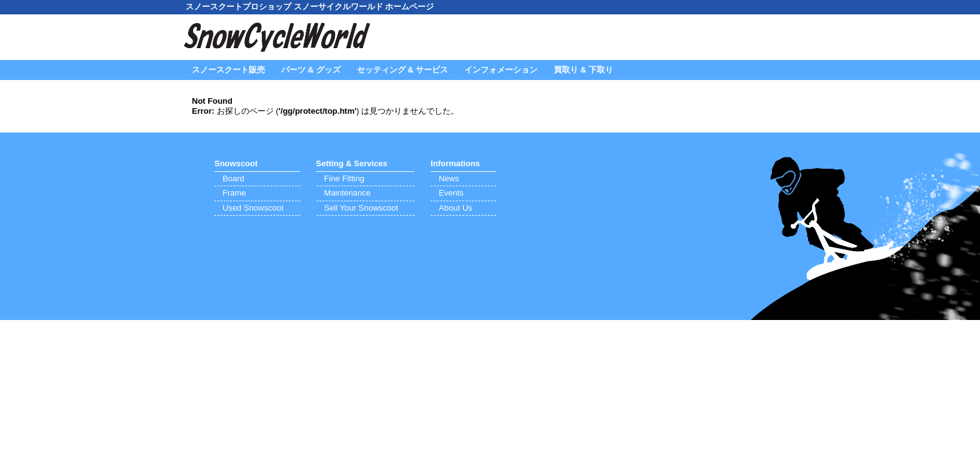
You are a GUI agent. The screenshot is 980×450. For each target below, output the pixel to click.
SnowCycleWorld (277, 37)
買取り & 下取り (583, 70)
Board (233, 178)
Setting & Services (352, 163)
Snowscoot (236, 163)
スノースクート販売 (228, 70)
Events (451, 193)
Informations (455, 163)
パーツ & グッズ (311, 70)
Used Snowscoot (253, 208)
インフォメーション (501, 70)
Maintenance (347, 193)
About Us (455, 208)
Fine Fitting (344, 178)
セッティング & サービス (403, 70)
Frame (234, 193)
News (449, 178)
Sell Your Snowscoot (362, 208)
